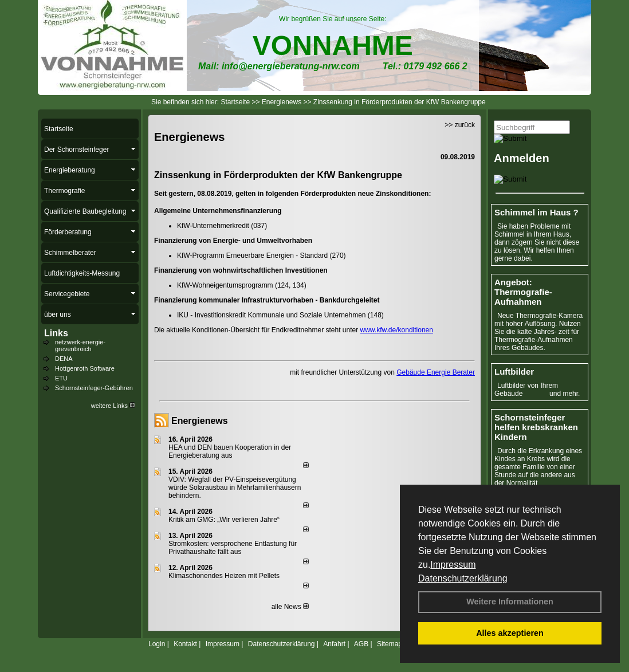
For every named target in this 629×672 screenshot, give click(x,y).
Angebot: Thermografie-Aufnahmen (523, 292)
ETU (61, 378)
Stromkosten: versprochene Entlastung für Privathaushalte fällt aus (233, 548)
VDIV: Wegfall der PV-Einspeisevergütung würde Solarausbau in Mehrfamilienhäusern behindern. (235, 488)
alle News (290, 607)
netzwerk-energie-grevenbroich (80, 345)
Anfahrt (334, 644)
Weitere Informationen (510, 602)
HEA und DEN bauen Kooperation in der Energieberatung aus (230, 451)
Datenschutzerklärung (463, 578)
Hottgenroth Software (85, 368)
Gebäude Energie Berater (436, 372)
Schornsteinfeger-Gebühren (94, 388)
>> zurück (460, 125)
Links (56, 333)
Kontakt (185, 644)
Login (157, 644)
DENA (64, 359)
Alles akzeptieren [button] (510, 633)
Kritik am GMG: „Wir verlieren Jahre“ (224, 520)
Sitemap (390, 644)
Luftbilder (514, 372)
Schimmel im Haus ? (536, 212)
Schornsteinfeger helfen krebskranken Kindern (536, 427)
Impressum (453, 565)
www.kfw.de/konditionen (397, 330)
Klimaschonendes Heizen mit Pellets (224, 576)
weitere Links (113, 406)
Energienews (200, 421)
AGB (361, 644)
